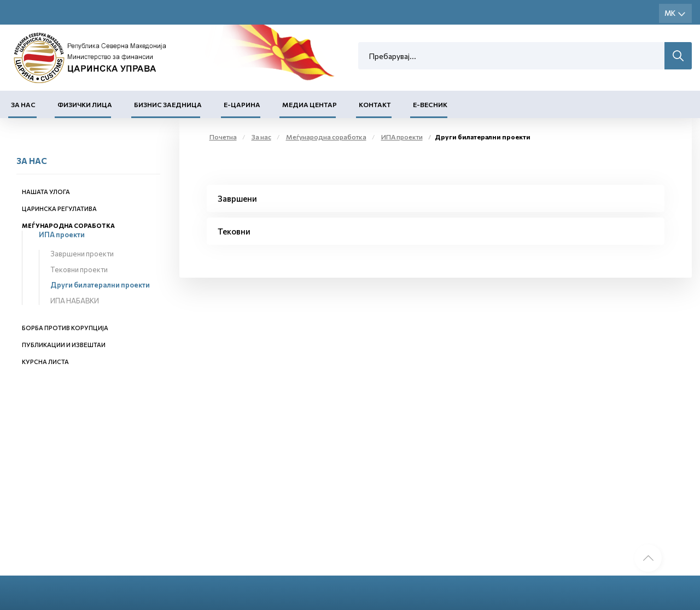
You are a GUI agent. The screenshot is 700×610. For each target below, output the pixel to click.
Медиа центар (310, 104)
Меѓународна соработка (68, 225)
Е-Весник (430, 104)
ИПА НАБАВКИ (75, 301)
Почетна (223, 137)
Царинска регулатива (59, 209)
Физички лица (85, 104)
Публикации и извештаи (64, 345)
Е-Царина (242, 104)
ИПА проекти (62, 234)
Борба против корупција (65, 328)
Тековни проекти (79, 269)
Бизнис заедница (168, 104)
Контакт (375, 104)
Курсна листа (45, 362)
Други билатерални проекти (100, 285)
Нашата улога (46, 192)
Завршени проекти (82, 254)
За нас (23, 104)
